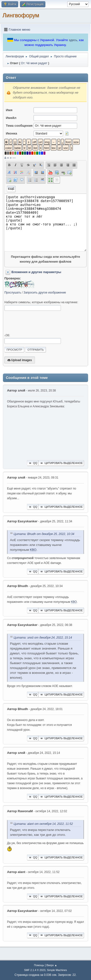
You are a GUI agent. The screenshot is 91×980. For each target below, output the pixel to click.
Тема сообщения (19, 126)
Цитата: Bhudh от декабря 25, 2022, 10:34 (44, 534)
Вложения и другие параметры (36, 272)
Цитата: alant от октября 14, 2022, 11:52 (43, 824)
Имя (9, 110)
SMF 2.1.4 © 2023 (35, 970)
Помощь (39, 965)
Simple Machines (57, 970)
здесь (73, 40)
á (5, 158)
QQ (33, 463)
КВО (33, 550)
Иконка (11, 133)
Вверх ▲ (52, 965)
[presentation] (41, 322)
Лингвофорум (21, 15)
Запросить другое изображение (45, 293)
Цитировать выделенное (61, 463)
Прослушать (13, 293)
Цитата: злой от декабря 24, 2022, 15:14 (43, 638)
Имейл (11, 118)
